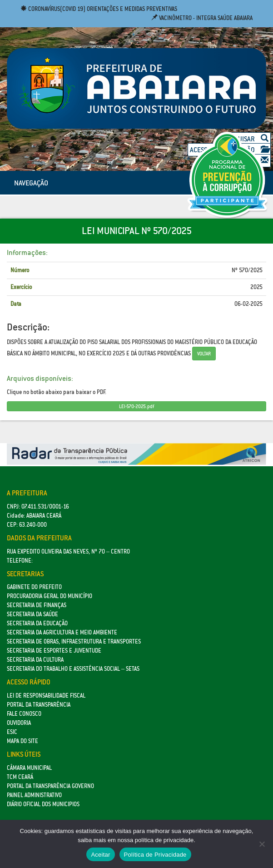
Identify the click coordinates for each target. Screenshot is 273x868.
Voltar (204, 354)
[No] (262, 844)
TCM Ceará (20, 777)
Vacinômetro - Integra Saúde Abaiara (202, 18)
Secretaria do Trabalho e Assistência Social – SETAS (73, 669)
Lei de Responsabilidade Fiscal (46, 696)
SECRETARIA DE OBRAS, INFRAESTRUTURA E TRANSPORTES (74, 641)
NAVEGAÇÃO (31, 183)
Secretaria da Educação (37, 623)
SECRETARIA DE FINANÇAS (37, 605)
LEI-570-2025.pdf (136, 406)
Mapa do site (22, 741)
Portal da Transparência (39, 705)
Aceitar (100, 855)
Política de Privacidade (155, 855)
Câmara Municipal (29, 768)
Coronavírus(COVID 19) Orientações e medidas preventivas (99, 9)
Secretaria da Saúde (32, 614)
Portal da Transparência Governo (50, 786)
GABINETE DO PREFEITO (34, 587)
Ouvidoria (19, 723)
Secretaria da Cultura (35, 660)
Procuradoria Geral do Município (50, 596)
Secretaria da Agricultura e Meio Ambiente (62, 632)
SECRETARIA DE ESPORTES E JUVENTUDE (54, 651)
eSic (12, 732)
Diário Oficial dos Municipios (43, 804)
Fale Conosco (24, 714)
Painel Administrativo (34, 795)
